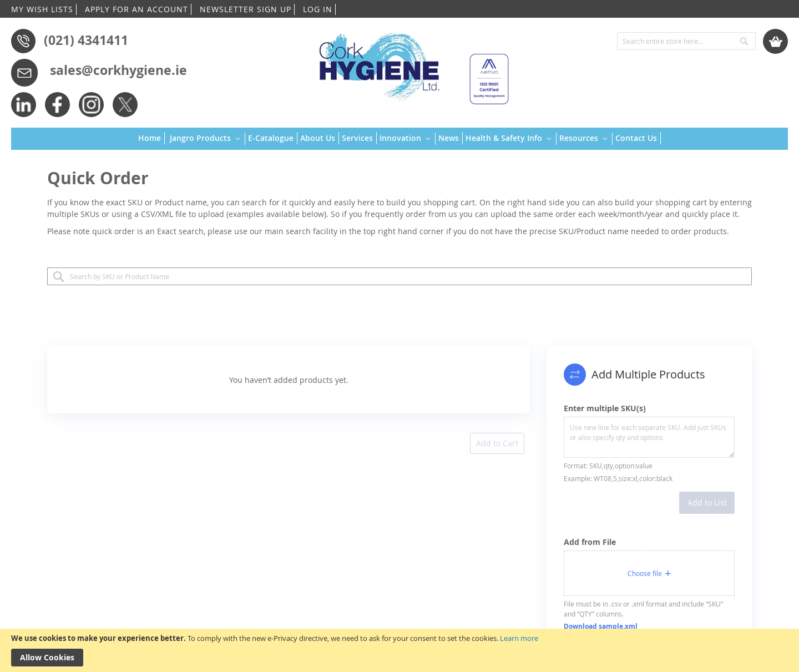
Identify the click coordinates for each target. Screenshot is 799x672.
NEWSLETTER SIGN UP (246, 9)
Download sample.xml (601, 626)
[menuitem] (151, 138)
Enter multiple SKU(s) (605, 408)
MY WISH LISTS (42, 9)
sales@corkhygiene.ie (118, 70)
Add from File (590, 542)
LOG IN (318, 9)
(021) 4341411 (86, 40)
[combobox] (686, 41)
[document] (399, 650)
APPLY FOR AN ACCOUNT (136, 9)
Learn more (519, 638)
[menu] (399, 139)
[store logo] (409, 64)
